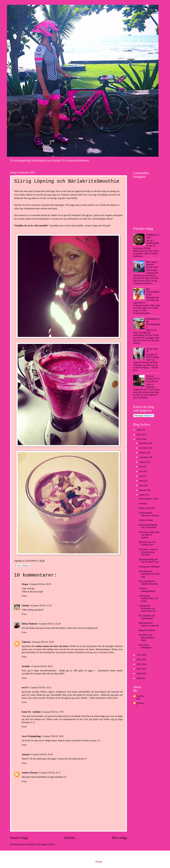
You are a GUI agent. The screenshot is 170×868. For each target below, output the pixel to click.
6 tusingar (143, 503)
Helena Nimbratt (30, 624)
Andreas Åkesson (30, 773)
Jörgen (25, 584)
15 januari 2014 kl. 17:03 (53, 712)
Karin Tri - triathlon (31, 712)
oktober (143, 453)
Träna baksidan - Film (148, 499)
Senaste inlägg (19, 838)
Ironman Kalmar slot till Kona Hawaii (153, 379)
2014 (139, 439)
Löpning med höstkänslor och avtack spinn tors (147, 608)
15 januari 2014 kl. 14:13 (40, 688)
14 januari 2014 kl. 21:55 (41, 606)
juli (141, 467)
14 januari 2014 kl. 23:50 (43, 642)
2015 (139, 435)
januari (142, 495)
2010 (139, 669)
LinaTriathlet (140, 697)
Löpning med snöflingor (149, 567)
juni (141, 471)
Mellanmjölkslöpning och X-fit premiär (148, 526)
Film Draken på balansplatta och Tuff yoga (149, 574)
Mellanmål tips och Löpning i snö (147, 543)
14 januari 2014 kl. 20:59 (40, 584)
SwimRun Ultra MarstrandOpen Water (147, 638)
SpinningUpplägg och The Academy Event (149, 561)
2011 (139, 664)
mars (141, 485)
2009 (139, 674)
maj (141, 476)
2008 (139, 678)
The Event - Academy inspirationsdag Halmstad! (148, 552)
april (141, 481)
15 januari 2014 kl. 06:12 (42, 666)
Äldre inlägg (119, 838)
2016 (139, 430)
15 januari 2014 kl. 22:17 (50, 773)
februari (143, 490)
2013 (139, 655)
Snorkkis (26, 666)
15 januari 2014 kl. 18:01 (53, 736)
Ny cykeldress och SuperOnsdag (147, 617)
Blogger (99, 862)
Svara (24, 596)
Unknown (26, 642)
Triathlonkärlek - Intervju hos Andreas (149, 514)
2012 (139, 660)
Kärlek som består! (147, 508)
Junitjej (25, 606)
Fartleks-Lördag (146, 520)
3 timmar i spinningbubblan (147, 590)
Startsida (70, 838)
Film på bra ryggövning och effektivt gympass (149, 535)
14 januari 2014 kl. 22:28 (49, 624)
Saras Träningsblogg (31, 736)
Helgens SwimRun (147, 630)
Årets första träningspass (145, 646)
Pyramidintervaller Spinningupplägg (153, 323)
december (144, 443)
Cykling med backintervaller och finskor (148, 599)
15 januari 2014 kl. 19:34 (42, 754)
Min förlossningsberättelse (153, 292)
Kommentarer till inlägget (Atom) (40, 844)
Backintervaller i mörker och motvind (149, 624)
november (144, 448)
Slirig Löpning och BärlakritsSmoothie (148, 583)
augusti (142, 462)
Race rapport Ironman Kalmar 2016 (152, 265)
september (144, 457)
